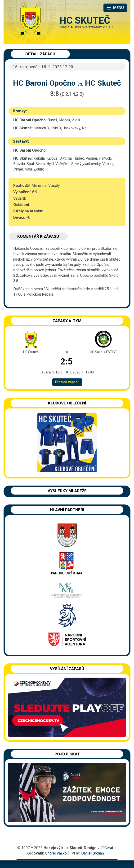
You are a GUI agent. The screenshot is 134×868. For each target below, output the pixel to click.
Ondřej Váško (56, 853)
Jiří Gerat (106, 848)
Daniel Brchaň (93, 853)
